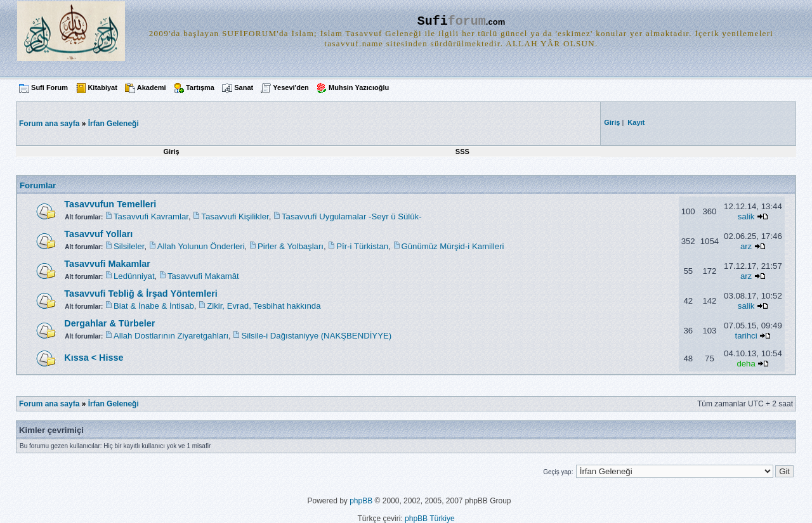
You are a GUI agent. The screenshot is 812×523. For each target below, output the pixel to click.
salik (746, 216)
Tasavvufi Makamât (203, 276)
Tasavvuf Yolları (98, 234)
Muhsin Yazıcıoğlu (359, 87)
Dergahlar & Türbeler (109, 323)
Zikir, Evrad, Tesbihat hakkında (264, 306)
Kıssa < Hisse (94, 358)
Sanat (244, 87)
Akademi (152, 87)
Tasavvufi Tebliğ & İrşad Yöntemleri (141, 294)
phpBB (361, 501)
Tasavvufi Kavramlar (151, 216)
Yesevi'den (291, 87)
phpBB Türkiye (430, 519)
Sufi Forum (49, 87)
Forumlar (38, 185)
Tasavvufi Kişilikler (235, 216)
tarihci (746, 336)
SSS (462, 152)
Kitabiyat (102, 87)
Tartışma (200, 87)
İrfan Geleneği (114, 124)
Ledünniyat (134, 276)
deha (746, 364)
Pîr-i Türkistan (362, 246)
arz (746, 246)
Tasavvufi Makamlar (107, 264)
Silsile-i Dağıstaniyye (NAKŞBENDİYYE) (316, 336)
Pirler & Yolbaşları (291, 246)
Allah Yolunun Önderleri (201, 246)
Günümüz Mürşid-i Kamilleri (453, 246)
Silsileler (129, 246)
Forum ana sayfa (49, 404)
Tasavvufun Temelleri (110, 204)
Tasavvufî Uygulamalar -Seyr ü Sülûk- (352, 216)
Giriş (172, 152)
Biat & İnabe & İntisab (154, 306)
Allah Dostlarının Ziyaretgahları (171, 336)
